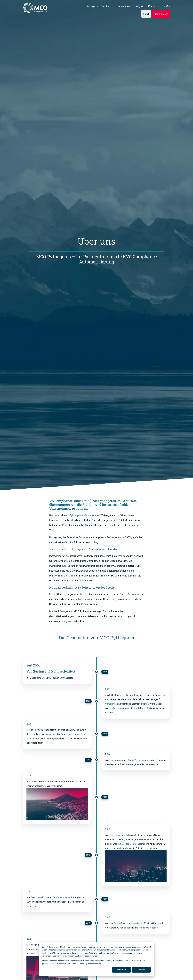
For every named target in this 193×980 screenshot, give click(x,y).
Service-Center (129, 844)
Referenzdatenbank (63, 897)
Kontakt (152, 6)
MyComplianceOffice (80, 515)
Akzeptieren (121, 970)
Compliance (111, 704)
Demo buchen (161, 14)
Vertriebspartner (142, 760)
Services (106, 6)
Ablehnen (141, 970)
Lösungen (91, 6)
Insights (139, 6)
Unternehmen (123, 6)
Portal (146, 14)
